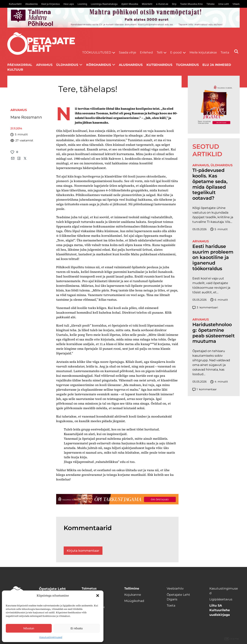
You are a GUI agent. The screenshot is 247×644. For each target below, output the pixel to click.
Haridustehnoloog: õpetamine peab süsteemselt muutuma (214, 333)
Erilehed (146, 52)
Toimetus (89, 588)
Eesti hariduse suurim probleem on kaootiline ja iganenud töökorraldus (213, 258)
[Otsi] (236, 51)
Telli (160, 52)
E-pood (176, 52)
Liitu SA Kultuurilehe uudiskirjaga (220, 610)
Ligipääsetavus (221, 599)
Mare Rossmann (26, 117)
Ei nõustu (77, 628)
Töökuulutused (97, 52)
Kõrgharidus (99, 65)
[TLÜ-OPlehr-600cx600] (214, 105)
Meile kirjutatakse (203, 52)
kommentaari (205, 308)
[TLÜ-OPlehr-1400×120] (117, 499)
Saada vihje (128, 52)
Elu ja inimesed (217, 65)
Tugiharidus (187, 65)
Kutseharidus (159, 65)
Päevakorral (20, 65)
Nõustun (29, 628)
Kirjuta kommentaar (83, 551)
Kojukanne (133, 595)
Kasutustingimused (51, 637)
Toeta (225, 52)
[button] (98, 596)
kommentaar (205, 389)
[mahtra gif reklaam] (123, 18)
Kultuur (15, 70)
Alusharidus (131, 65)
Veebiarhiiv (175, 588)
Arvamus (44, 65)
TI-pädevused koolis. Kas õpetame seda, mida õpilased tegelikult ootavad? (210, 184)
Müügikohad (134, 601)
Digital (232, 639)
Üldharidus (67, 65)
